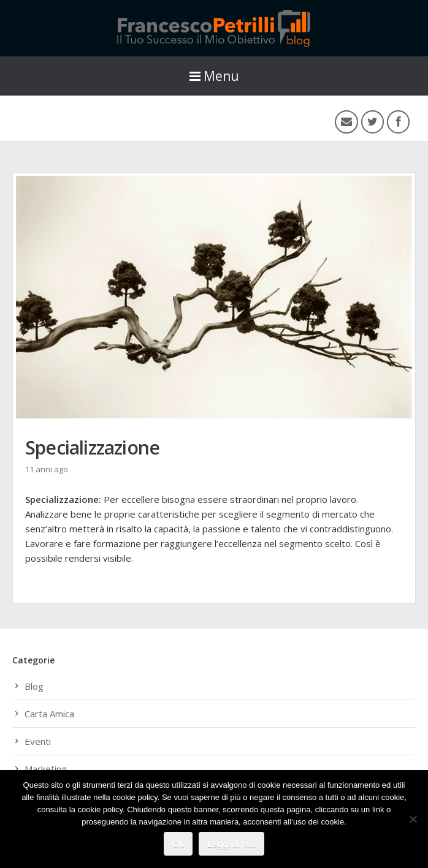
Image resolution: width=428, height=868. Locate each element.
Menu (214, 76)
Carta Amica (49, 714)
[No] (413, 819)
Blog (34, 686)
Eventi (38, 741)
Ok (178, 844)
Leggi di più (231, 844)
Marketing (46, 769)
